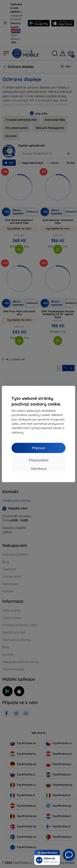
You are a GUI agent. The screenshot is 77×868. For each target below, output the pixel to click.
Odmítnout (39, 469)
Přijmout (38, 448)
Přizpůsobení (38, 460)
